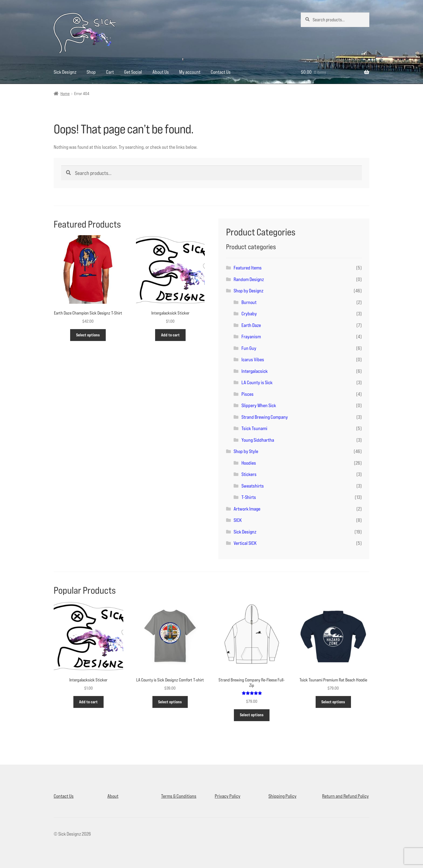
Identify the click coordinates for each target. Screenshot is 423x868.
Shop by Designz (248, 291)
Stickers (249, 474)
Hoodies (249, 463)
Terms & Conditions (179, 796)
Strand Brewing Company (265, 417)
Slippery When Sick (259, 405)
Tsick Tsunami (254, 428)
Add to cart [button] (170, 335)
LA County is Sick (257, 382)
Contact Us (221, 72)
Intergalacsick (255, 371)
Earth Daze (251, 325)
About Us (161, 72)
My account (190, 72)
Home (65, 94)
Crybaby (249, 314)
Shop (91, 72)
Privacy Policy (228, 796)
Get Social (133, 72)
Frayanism (251, 337)
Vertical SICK (245, 543)
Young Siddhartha (258, 440)
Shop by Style (246, 451)
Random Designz (249, 279)
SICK (238, 520)
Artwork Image (247, 509)
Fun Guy (249, 348)
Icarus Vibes (253, 359)
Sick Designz (65, 72)
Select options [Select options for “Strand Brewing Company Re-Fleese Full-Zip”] (252, 715)
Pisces (248, 394)
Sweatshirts (253, 486)
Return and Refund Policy (345, 796)
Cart (110, 72)
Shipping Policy (282, 796)
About (113, 796)
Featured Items (248, 268)
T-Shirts (249, 497)
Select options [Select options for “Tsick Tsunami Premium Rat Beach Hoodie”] (333, 702)
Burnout (249, 302)
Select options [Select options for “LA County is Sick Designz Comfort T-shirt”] (170, 702)
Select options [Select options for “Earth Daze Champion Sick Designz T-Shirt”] (88, 335)
